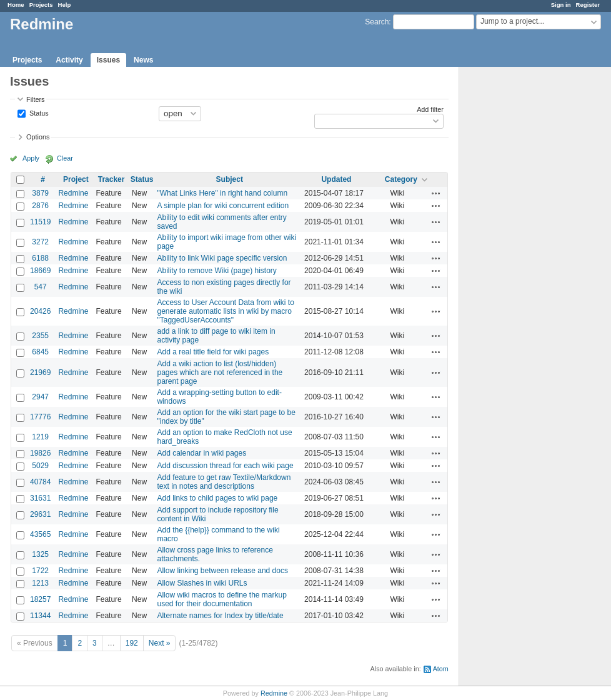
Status (38, 112)
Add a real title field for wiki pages (213, 352)
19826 (40, 453)
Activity (69, 60)
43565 (40, 534)
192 (132, 643)
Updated (336, 179)
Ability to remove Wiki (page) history (216, 271)
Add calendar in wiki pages (201, 453)
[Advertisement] (522, 263)
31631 (40, 498)
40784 (40, 482)
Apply (31, 158)
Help (65, 5)
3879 (40, 193)
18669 (40, 271)
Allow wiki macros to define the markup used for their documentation (221, 599)
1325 (40, 554)
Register (588, 5)
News (143, 60)
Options (38, 137)
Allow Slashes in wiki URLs (202, 583)
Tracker (112, 179)
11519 (40, 222)
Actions (436, 193)
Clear (65, 158)
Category (401, 179)
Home (16, 5)
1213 (40, 583)
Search (377, 22)
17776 (40, 417)
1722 (40, 571)
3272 (40, 242)
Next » (160, 643)
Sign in (561, 5)
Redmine (73, 193)
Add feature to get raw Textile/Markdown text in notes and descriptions (224, 482)
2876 (40, 206)
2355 (40, 336)
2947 (40, 397)
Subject (230, 179)
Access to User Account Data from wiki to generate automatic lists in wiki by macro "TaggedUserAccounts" (225, 311)
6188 (40, 258)
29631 (40, 514)
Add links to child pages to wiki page (217, 498)
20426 (40, 311)
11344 (40, 616)
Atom (441, 669)
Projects (41, 5)
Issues (108, 60)
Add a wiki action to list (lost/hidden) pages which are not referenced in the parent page (220, 372)
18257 (40, 599)
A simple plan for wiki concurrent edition (223, 206)
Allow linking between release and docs (222, 571)
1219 (40, 437)
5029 (40, 466)
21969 (40, 372)
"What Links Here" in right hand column (222, 193)
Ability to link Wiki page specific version (222, 258)
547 (41, 287)
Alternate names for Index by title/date (220, 616)
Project (76, 179)
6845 (40, 352)
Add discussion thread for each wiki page (225, 466)
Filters (35, 99)
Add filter (430, 109)
